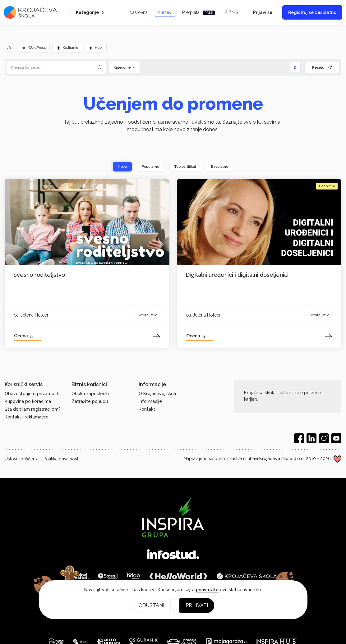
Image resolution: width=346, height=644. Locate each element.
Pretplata (198, 13)
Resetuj (322, 67)
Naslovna (138, 12)
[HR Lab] (133, 576)
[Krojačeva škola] (247, 576)
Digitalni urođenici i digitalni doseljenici (237, 275)
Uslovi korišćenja (22, 459)
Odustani (151, 605)
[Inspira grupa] (173, 517)
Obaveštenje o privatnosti (32, 394)
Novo (121, 167)
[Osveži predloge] (9, 48)
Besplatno (221, 167)
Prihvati (197, 605)
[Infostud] (173, 555)
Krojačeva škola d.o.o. (282, 459)
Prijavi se (263, 12)
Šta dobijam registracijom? (33, 409)
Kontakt (147, 409)
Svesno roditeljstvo (39, 275)
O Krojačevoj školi (157, 394)
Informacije (150, 401)
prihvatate (207, 590)
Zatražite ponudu (90, 401)
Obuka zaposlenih (90, 394)
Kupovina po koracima (28, 401)
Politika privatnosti (61, 459)
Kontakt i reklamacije (27, 417)
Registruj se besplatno (312, 12)
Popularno (150, 167)
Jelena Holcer (35, 315)
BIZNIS (231, 12)
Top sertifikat (185, 167)
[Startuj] (108, 576)
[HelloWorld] (178, 576)
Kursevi (165, 12)
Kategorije (90, 12)
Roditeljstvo (148, 315)
